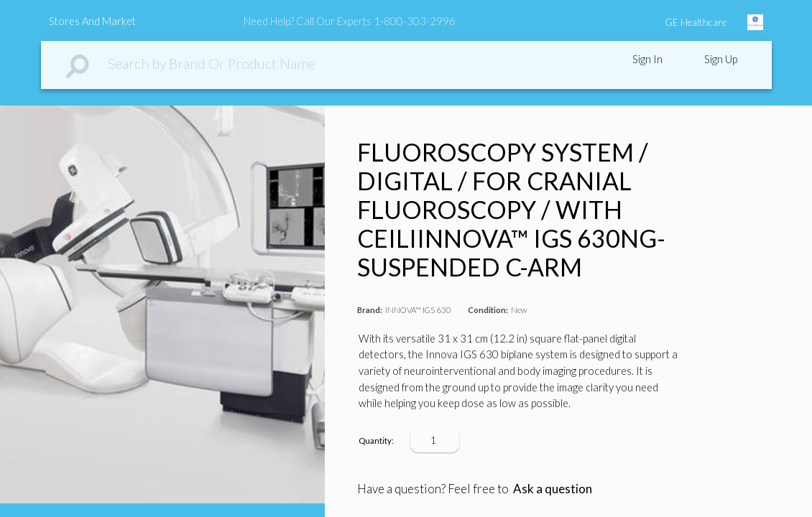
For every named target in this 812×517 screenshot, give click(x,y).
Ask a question (553, 489)
